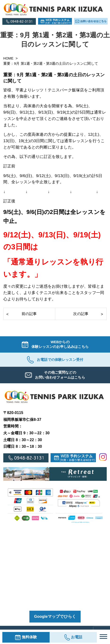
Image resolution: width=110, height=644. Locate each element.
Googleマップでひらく (55, 618)
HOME (9, 58)
